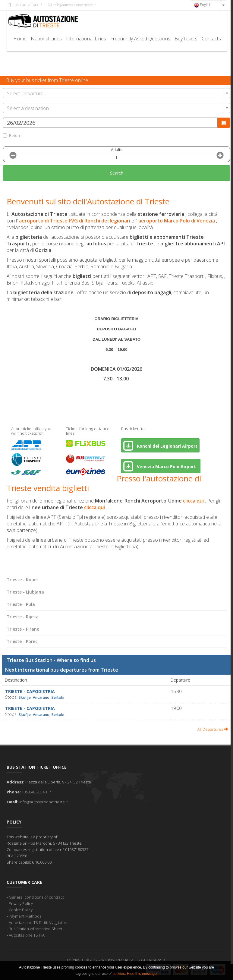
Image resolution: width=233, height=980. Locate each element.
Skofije (25, 697)
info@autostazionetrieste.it (71, 5)
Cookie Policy (21, 910)
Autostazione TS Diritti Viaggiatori (38, 922)
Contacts (211, 39)
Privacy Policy (21, 903)
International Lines (86, 39)
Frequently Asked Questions (140, 39)
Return (12, 135)
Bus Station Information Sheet (36, 929)
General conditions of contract (36, 897)
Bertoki (58, 697)
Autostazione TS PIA (27, 935)
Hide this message (142, 974)
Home (20, 39)
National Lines (46, 39)
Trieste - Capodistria (30, 691)
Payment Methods (25, 916)
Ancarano (41, 697)
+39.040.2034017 (24, 5)
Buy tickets (186, 39)
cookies (119, 974)
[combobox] (208, 5)
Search (117, 173)
